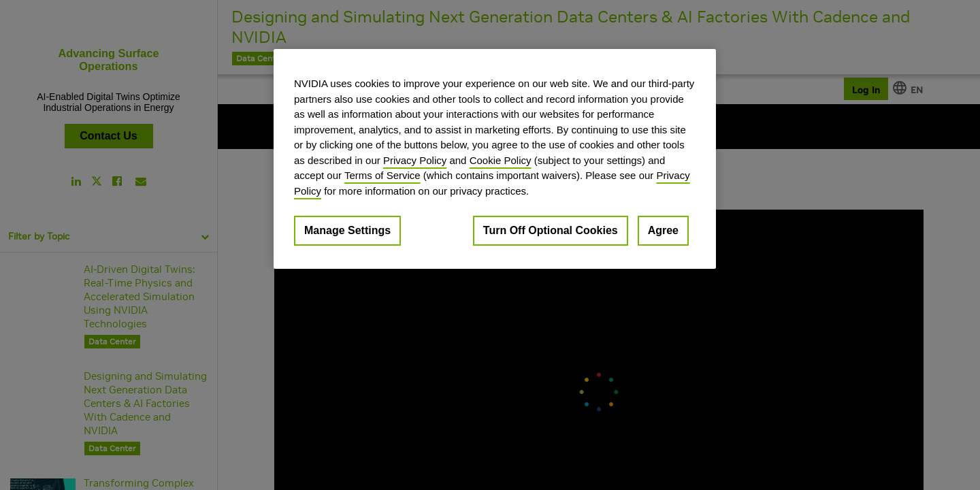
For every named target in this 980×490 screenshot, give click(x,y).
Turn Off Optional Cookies (551, 230)
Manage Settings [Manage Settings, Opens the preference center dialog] (347, 230)
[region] (495, 159)
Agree (663, 230)
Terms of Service (382, 175)
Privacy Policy (415, 160)
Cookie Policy (501, 160)
